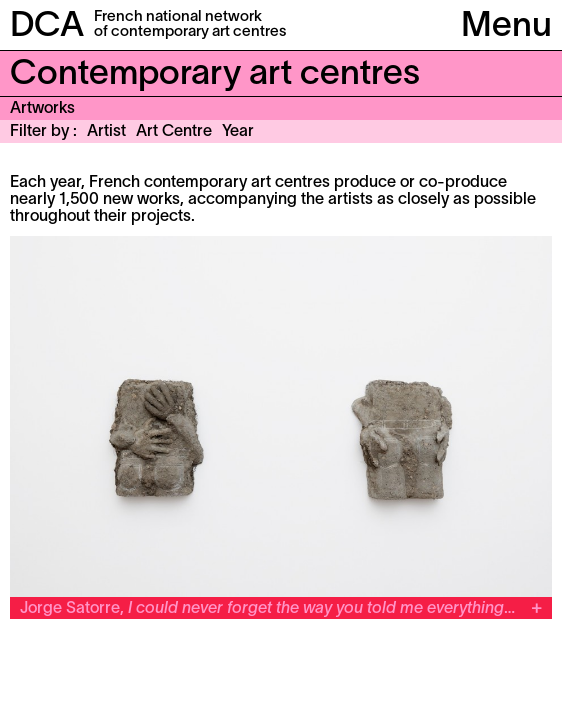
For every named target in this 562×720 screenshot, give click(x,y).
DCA (47, 27)
